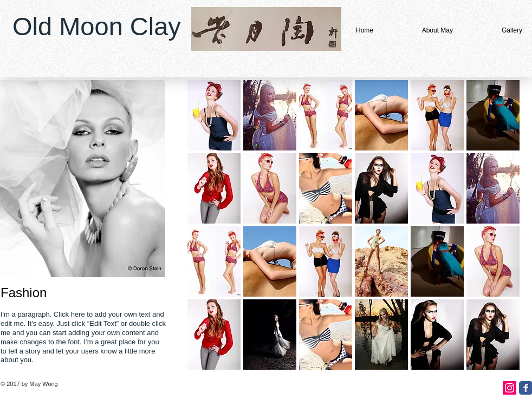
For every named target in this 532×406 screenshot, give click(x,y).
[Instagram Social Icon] (510, 388)
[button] (214, 115)
